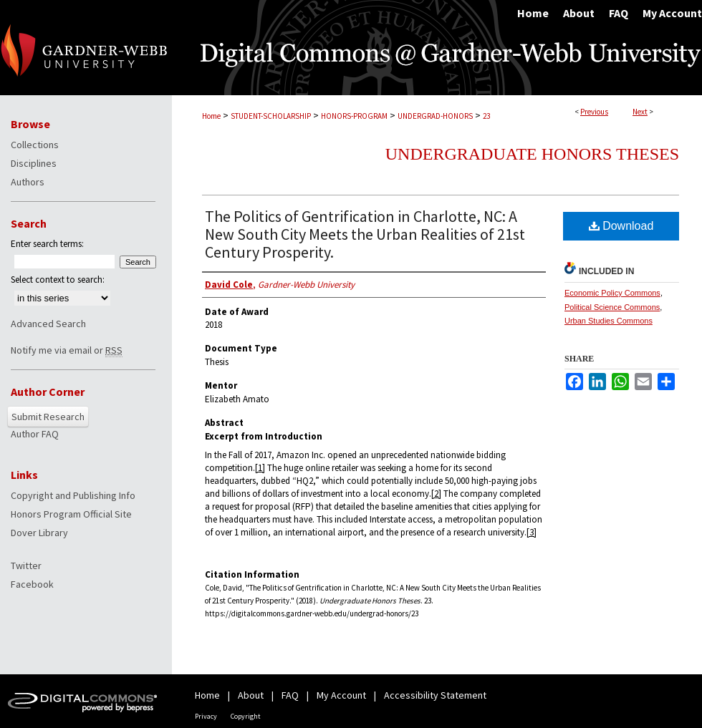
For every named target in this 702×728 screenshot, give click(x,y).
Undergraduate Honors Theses (532, 154)
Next (640, 112)
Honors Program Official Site (71, 514)
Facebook (32, 584)
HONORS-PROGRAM (354, 116)
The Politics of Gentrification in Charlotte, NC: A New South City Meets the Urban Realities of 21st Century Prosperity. (365, 234)
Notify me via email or (67, 350)
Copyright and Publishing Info (73, 495)
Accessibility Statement (435, 695)
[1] (260, 468)
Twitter (26, 566)
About (251, 695)
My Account (341, 695)
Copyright (246, 716)
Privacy (206, 716)
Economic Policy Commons (612, 293)
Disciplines (34, 163)
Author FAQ (35, 434)
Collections (35, 145)
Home (211, 116)
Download (621, 226)
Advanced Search (48, 324)
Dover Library (39, 533)
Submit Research (48, 417)
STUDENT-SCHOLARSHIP (271, 116)
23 (486, 116)
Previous (594, 112)
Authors (28, 182)
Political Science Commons (612, 307)
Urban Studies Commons (609, 321)
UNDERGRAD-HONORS (435, 116)
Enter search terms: (47, 244)
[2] (436, 494)
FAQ (290, 695)
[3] (532, 532)
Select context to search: (58, 280)
